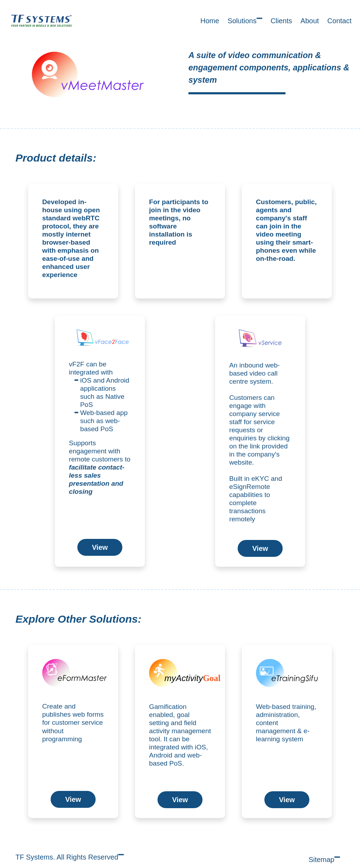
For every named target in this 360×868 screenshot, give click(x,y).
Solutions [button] (245, 20)
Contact (339, 21)
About (310, 21)
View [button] (100, 547)
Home (210, 21)
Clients (281, 21)
